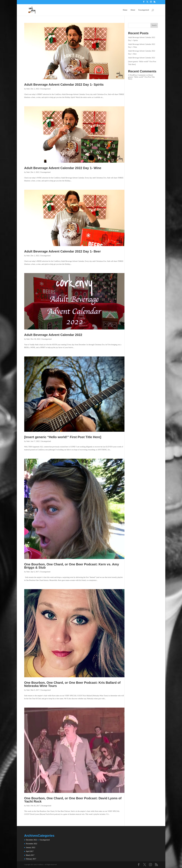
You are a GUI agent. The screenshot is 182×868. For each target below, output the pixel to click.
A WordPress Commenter (137, 75)
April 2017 (30, 851)
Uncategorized (144, 10)
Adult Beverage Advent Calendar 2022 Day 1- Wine (63, 168)
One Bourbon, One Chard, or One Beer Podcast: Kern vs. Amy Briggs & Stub (72, 566)
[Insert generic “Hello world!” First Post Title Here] (63, 437)
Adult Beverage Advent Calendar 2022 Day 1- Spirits (64, 85)
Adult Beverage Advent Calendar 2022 (53, 335)
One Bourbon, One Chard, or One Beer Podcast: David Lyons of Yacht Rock (73, 800)
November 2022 (32, 844)
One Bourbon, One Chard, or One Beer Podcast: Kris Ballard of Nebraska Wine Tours (72, 684)
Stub (28, 89)
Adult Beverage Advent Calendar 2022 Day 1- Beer (63, 251)
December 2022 (31, 840)
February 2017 (31, 859)
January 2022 (31, 848)
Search (154, 25)
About (133, 10)
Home (125, 10)
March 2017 (30, 855)
